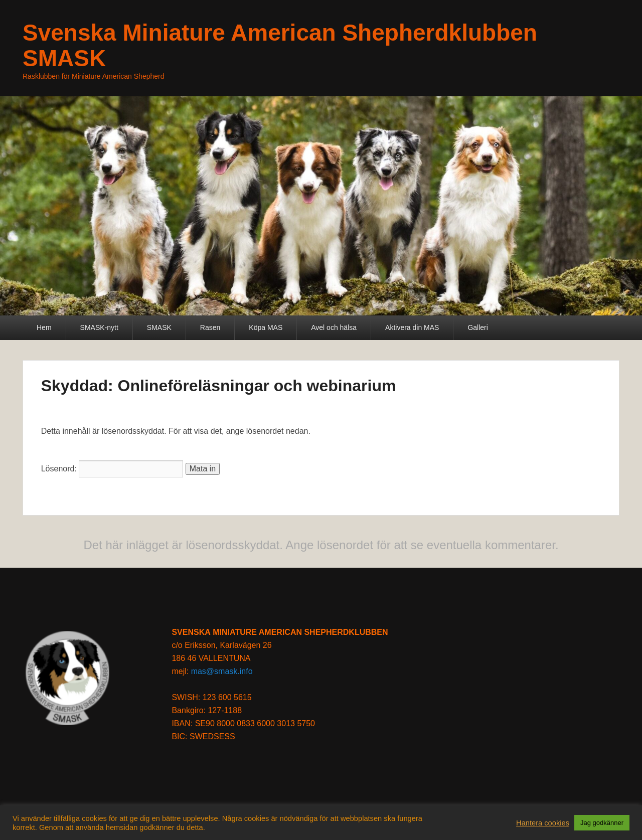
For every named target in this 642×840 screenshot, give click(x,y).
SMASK (159, 327)
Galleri (477, 327)
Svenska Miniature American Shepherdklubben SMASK (280, 45)
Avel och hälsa (334, 327)
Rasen (210, 327)
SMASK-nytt (99, 327)
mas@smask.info (222, 671)
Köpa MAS (266, 327)
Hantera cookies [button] (543, 823)
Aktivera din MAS (412, 327)
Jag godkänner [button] (602, 823)
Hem (44, 327)
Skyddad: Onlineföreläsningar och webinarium (219, 386)
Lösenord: (112, 469)
